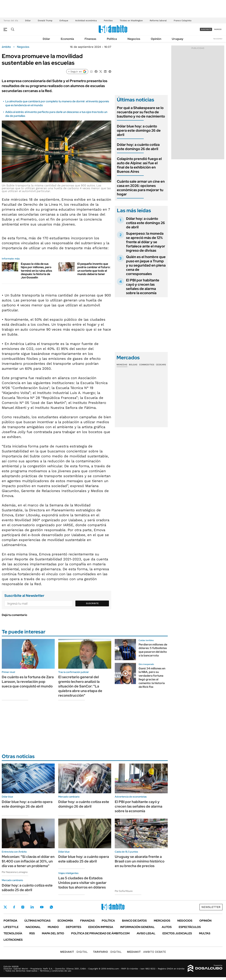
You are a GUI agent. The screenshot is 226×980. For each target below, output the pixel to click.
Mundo (53, 927)
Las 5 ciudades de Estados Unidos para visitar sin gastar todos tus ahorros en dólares (82, 883)
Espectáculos (190, 927)
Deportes (74, 927)
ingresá (218, 29)
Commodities (147, 365)
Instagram (23, 907)
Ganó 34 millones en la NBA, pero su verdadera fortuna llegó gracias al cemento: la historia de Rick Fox (152, 678)
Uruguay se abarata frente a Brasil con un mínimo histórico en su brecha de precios (140, 861)
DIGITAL (74, 952)
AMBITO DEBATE (146, 952)
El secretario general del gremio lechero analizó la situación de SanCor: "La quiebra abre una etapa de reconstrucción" (80, 686)
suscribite (206, 29)
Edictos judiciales (177, 933)
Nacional (33, 927)
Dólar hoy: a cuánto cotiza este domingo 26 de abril (138, 147)
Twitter (5, 907)
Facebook (14, 907)
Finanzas (90, 39)
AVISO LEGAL (146, 933)
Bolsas (133, 365)
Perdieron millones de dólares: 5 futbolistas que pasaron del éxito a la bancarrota (153, 650)
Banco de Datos (134, 921)
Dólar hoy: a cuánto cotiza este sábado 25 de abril (27, 888)
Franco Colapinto (183, 21)
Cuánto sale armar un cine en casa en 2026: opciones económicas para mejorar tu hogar (141, 188)
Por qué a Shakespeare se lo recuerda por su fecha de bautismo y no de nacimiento (141, 112)
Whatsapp (51, 907)
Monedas (122, 365)
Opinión (156, 39)
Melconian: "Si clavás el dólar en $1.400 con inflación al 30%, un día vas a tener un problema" (28, 861)
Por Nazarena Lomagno (15, 872)
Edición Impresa (101, 927)
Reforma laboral (158, 21)
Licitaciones (13, 940)
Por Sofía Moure (124, 891)
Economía (67, 39)
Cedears (161, 365)
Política (112, 39)
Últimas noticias (37, 921)
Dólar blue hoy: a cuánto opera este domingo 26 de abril (139, 130)
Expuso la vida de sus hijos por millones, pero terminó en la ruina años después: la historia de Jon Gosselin (36, 271)
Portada (10, 921)
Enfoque (64, 21)
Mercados (162, 921)
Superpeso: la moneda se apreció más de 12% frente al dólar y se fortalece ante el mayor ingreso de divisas (146, 242)
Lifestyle (11, 927)
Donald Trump (45, 21)
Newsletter (218, 39)
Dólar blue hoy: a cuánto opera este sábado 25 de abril (84, 859)
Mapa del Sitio (53, 933)
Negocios (134, 39)
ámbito (6, 47)
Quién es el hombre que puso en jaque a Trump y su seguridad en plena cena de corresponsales (146, 265)
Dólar (28, 21)
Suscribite (92, 603)
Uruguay (178, 39)
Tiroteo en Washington (131, 21)
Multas (205, 933)
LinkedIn (32, 907)
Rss (32, 933)
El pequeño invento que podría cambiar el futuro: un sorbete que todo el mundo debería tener (94, 269)
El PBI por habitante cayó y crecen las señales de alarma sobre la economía (143, 287)
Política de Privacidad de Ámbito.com (100, 933)
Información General (137, 927)
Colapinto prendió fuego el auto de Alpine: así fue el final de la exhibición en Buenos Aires (139, 165)
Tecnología (13, 933)
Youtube (42, 907)
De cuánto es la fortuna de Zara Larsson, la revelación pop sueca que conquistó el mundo (28, 682)
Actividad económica (86, 21)
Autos (167, 927)
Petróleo (108, 21)
